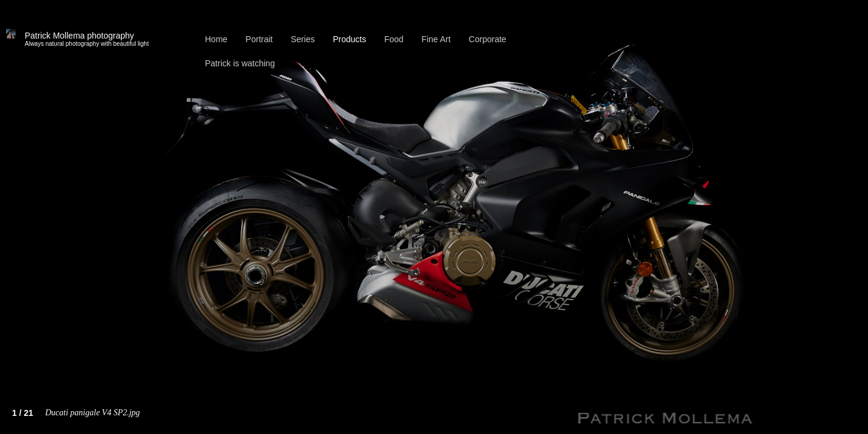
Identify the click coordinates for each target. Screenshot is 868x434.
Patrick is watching (240, 63)
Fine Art (436, 39)
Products (349, 39)
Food (394, 39)
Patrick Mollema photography (87, 39)
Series (303, 39)
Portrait (259, 39)
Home (216, 39)
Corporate (488, 39)
